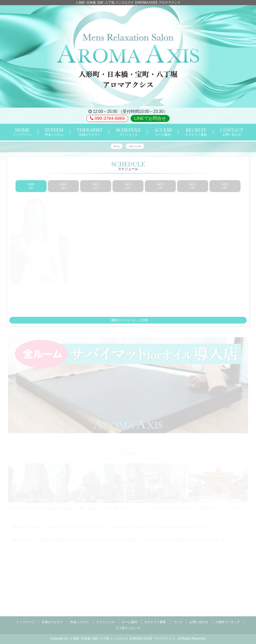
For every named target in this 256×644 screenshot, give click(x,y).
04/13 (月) (160, 186)
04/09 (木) (31, 186)
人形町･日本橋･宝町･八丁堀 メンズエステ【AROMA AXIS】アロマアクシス (123, 634)
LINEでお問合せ (150, 118)
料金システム (80, 621)
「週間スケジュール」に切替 (128, 320)
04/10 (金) (63, 186)
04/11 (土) (96, 186)
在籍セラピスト (52, 621)
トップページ (25, 621)
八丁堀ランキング (128, 625)
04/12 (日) (128, 186)
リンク (178, 621)
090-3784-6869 (107, 118)
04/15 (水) (225, 186)
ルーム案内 (130, 621)
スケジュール (106, 621)
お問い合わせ (199, 621)
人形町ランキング (228, 621)
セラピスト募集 (155, 621)
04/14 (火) (193, 186)
